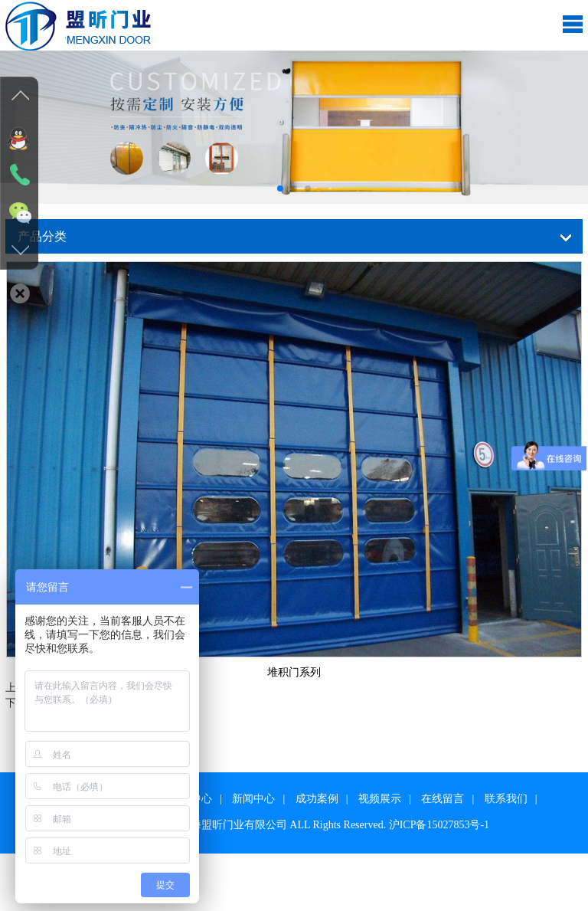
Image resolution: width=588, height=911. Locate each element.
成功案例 (317, 799)
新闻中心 (253, 799)
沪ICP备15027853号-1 (439, 825)
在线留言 (443, 799)
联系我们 (506, 799)
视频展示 (380, 799)
